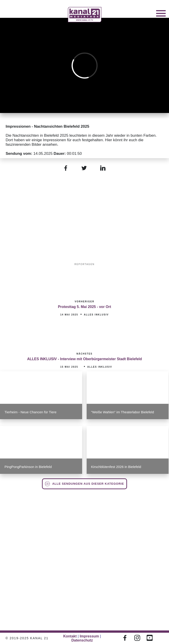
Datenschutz (82, 640)
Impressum (89, 636)
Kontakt (70, 636)
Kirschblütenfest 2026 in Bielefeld (116, 467)
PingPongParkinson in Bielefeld (28, 467)
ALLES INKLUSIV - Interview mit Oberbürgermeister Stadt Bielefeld (84, 359)
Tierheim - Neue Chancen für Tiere (30, 412)
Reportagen (84, 264)
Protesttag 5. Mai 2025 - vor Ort (85, 307)
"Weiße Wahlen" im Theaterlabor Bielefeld (123, 412)
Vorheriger (84, 302)
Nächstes (84, 354)
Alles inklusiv (96, 315)
